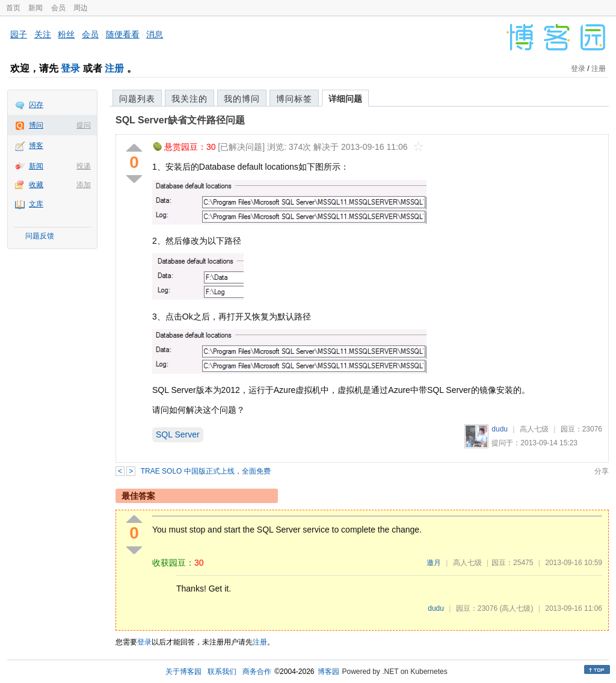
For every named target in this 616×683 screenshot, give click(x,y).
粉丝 (66, 34)
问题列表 (137, 99)
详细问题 (345, 99)
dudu (500, 429)
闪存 (36, 105)
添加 (84, 185)
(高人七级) (516, 608)
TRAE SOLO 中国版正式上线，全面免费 (206, 471)
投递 (84, 166)
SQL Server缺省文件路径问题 (180, 120)
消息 (155, 34)
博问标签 (294, 99)
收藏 (36, 185)
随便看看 (123, 34)
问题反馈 (40, 236)
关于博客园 (183, 672)
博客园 (328, 672)
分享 (602, 471)
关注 (43, 34)
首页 (13, 8)
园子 (19, 34)
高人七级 (534, 429)
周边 (81, 8)
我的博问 (242, 99)
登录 (70, 68)
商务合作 (257, 672)
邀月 (434, 563)
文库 (36, 204)
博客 (36, 146)
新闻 (35, 8)
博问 (36, 125)
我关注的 (189, 99)
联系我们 (222, 672)
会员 (58, 8)
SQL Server (178, 434)
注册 (114, 68)
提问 (84, 125)
